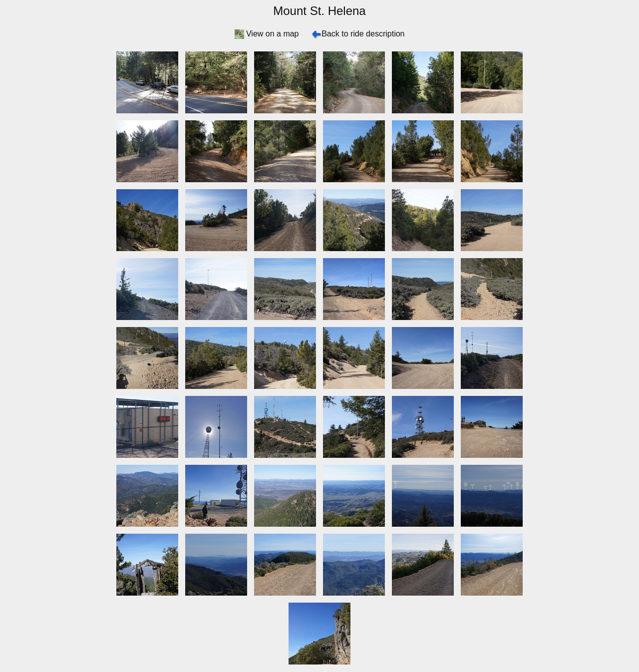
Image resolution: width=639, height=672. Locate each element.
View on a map (273, 34)
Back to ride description (363, 34)
